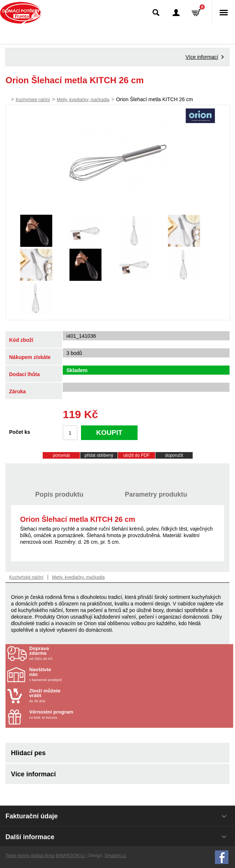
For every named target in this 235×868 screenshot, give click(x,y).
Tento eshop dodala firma (30, 856)
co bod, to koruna (72, 714)
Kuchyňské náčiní (33, 100)
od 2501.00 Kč (130, 653)
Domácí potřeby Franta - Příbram (21, 13)
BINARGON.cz (70, 856)
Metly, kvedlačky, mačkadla (83, 100)
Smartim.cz (115, 856)
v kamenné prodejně (72, 674)
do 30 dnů (72, 696)
